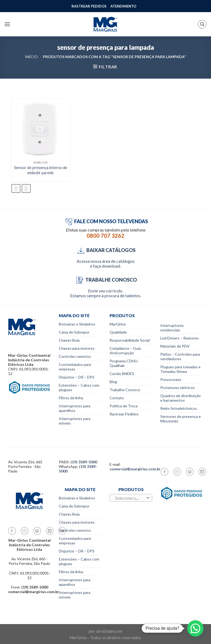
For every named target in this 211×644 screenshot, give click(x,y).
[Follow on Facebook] (164, 472)
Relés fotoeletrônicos (179, 408)
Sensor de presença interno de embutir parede (41, 170)
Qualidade (118, 332)
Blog (113, 382)
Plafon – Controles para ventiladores (180, 356)
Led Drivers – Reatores (180, 338)
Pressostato (171, 379)
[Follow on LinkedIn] (202, 472)
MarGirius (118, 324)
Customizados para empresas (75, 367)
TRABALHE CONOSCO (106, 280)
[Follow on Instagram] (177, 472)
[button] (195, 628)
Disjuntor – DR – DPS (77, 377)
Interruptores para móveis (75, 421)
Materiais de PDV (175, 346)
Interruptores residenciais (172, 328)
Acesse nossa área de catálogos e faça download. (106, 263)
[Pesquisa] (202, 24)
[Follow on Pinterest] (190, 472)
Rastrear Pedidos (124, 414)
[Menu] (7, 24)
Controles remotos (75, 356)
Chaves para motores (77, 348)
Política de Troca (124, 406)
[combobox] (131, 498)
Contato (117, 398)
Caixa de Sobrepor (74, 332)
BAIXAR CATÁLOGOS (105, 250)
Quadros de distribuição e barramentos (181, 398)
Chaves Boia (69, 340)
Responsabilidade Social (130, 340)
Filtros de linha (71, 398)
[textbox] (130, 498)
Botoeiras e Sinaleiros (77, 324)
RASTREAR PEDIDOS (89, 6)
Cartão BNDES (122, 374)
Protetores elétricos (178, 388)
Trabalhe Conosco (125, 390)
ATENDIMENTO (123, 6)
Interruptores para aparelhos (75, 408)
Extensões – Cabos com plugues (79, 387)
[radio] (16, 188)
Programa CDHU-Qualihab (124, 363)
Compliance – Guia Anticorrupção (125, 351)
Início (31, 57)
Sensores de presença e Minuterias (181, 419)
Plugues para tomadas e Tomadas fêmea (180, 369)
